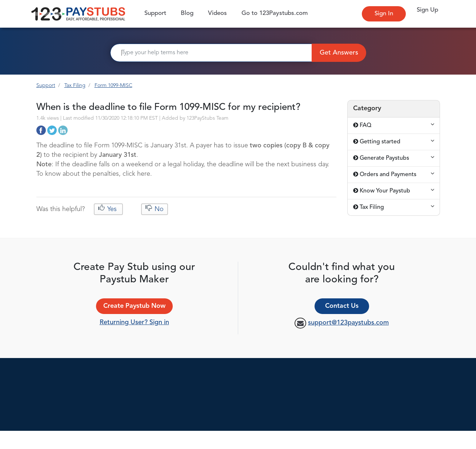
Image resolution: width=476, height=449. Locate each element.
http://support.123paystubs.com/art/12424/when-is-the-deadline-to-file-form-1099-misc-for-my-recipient (41, 130)
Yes (112, 209)
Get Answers (339, 53)
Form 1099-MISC (113, 86)
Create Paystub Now (134, 306)
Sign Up (427, 10)
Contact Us (342, 306)
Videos (217, 13)
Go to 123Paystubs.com (275, 13)
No (158, 209)
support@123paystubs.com (348, 323)
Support (157, 13)
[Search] (211, 53)
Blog (187, 13)
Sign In (384, 14)
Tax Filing (75, 86)
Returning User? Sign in (134, 322)
